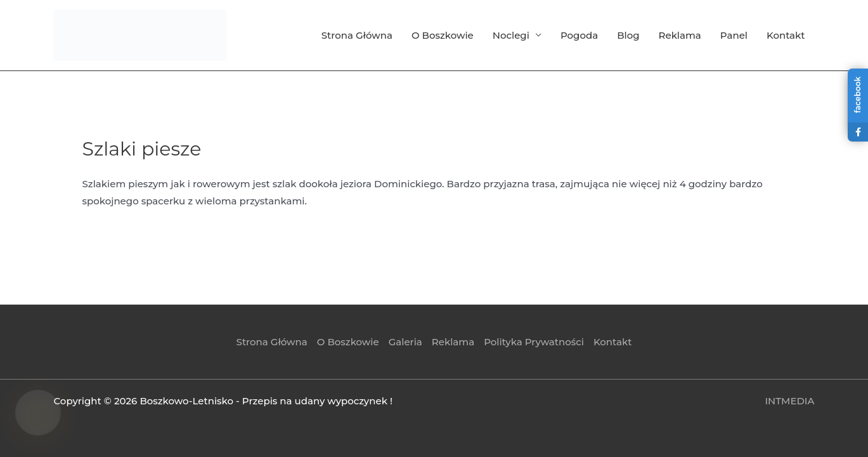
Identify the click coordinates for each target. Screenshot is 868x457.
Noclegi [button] (511, 35)
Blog (628, 35)
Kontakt (786, 35)
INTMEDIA (789, 401)
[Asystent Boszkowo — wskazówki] (38, 413)
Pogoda (579, 35)
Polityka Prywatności (534, 342)
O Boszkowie (443, 35)
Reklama (680, 35)
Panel (734, 35)
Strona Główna (357, 35)
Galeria (405, 342)
